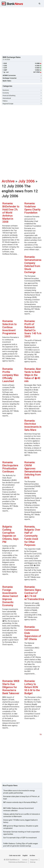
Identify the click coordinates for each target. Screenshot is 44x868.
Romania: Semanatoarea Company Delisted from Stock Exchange (33, 265)
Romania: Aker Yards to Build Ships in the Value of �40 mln (33, 375)
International (22, 98)
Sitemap (33, 862)
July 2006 (26, 181)
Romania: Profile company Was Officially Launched (10, 375)
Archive (8, 181)
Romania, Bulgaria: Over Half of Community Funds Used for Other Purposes (32, 536)
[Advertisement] (22, 31)
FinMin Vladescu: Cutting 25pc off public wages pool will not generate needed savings (21, 845)
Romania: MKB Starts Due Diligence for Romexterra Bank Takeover (11, 687)
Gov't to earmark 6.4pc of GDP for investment (20, 838)
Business (22, 90)
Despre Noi (34, 860)
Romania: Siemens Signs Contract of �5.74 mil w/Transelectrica (34, 593)
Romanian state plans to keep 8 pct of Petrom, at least (21, 798)
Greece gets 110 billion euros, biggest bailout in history (20, 821)
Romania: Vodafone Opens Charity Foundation (32, 208)
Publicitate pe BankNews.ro (18, 862)
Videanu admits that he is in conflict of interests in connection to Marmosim (22, 815)
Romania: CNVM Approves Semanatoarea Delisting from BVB (33, 470)
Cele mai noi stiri (15, 855)
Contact (25, 860)
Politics (22, 101)
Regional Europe (22, 104)
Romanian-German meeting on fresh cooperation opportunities (22, 833)
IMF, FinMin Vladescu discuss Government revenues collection (18, 809)
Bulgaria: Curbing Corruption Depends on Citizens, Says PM (10, 534)
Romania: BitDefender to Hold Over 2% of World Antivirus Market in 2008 (11, 213)
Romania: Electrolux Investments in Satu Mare (33, 425)
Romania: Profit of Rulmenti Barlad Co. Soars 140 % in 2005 (33, 329)
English (25, 855)
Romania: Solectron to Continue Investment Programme (9, 327)
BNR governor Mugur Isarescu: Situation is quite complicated (21, 827)
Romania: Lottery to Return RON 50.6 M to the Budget (32, 687)
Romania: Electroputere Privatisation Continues (10, 467)
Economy (22, 93)
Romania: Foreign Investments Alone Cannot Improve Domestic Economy (10, 596)
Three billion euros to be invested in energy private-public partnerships (19, 792)
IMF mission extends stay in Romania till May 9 (20, 802)
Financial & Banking (22, 96)
